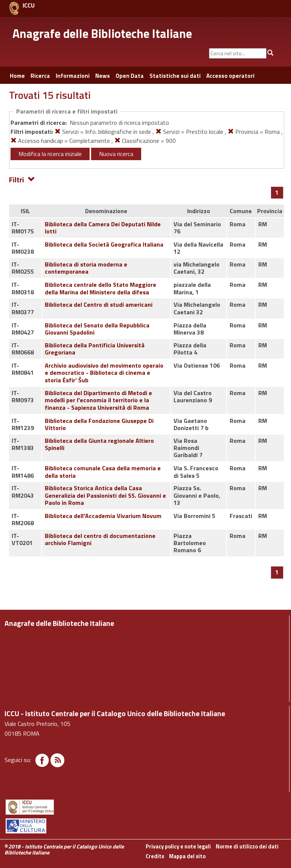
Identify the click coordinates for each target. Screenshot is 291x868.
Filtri (22, 179)
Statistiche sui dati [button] (175, 76)
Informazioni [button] (73, 76)
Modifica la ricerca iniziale (50, 154)
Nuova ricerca (116, 154)
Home (17, 76)
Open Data (130, 76)
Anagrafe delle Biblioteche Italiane (102, 33)
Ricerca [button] (40, 76)
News (103, 76)
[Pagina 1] (277, 192)
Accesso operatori (230, 76)
